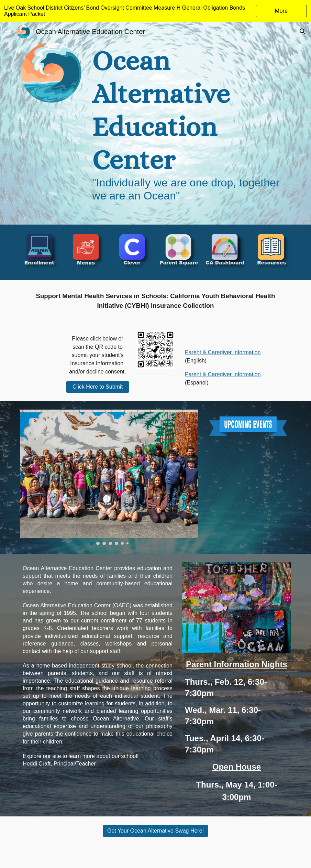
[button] (8, 31)
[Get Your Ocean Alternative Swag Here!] (155, 831)
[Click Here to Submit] (98, 387)
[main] (190, 123)
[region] (155, 11)
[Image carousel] (109, 477)
